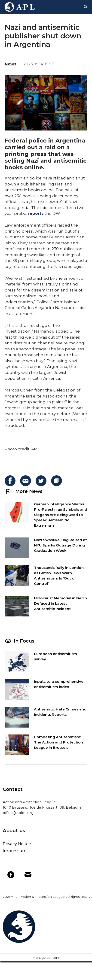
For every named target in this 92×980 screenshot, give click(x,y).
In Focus (24, 641)
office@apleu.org (18, 813)
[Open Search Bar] (86, 7)
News (11, 64)
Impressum (15, 851)
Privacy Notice (17, 844)
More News (24, 491)
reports (36, 213)
